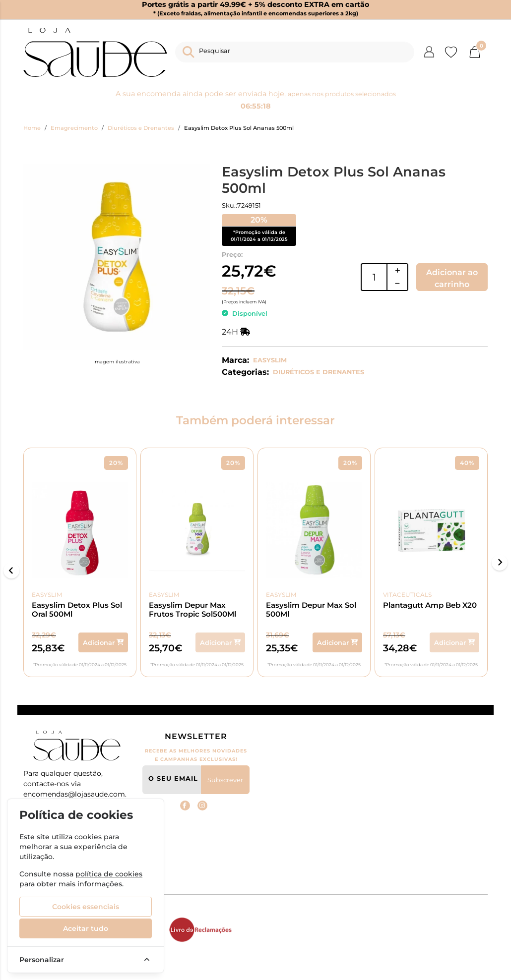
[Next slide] (500, 563)
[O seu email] (172, 780)
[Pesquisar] (295, 52)
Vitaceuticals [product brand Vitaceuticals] (409, 595)
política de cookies (109, 874)
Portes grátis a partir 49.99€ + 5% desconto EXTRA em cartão (255, 9)
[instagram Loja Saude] (202, 806)
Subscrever (225, 780)
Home (32, 128)
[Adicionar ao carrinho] (101, 642)
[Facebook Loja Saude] (185, 806)
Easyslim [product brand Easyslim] (55, 595)
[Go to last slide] (11, 571)
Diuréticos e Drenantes (141, 128)
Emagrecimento (74, 128)
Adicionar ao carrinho (452, 278)
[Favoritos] (451, 52)
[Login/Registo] (429, 52)
